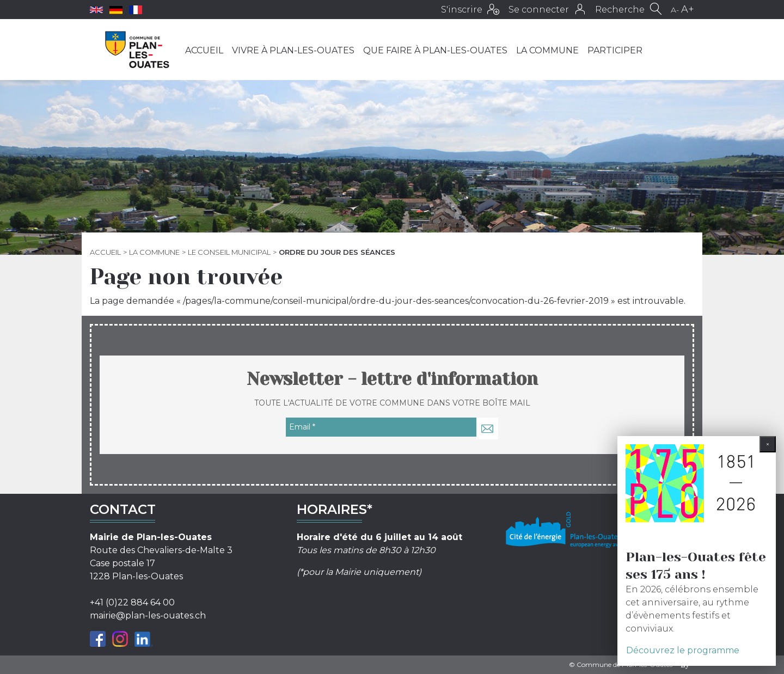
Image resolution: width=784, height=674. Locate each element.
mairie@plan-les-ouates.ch (148, 615)
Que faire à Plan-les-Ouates (435, 50)
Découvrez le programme (683, 650)
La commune (547, 50)
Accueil (204, 50)
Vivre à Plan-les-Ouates (293, 50)
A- (675, 10)
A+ (688, 9)
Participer (615, 50)
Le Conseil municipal (229, 252)
